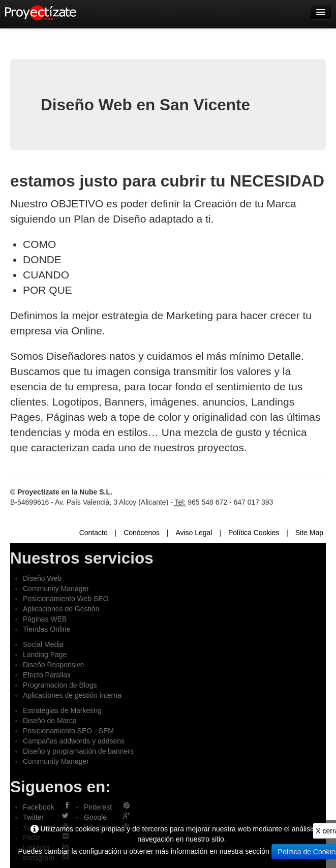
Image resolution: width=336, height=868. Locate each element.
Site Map (309, 533)
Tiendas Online (47, 629)
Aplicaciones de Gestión (61, 609)
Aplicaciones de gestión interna (72, 695)
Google (95, 817)
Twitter (33, 817)
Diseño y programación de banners (78, 751)
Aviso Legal (194, 533)
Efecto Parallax (47, 675)
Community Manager (56, 588)
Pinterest (98, 807)
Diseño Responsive (54, 665)
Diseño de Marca (50, 721)
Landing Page (45, 655)
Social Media (43, 644)
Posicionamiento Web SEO (66, 599)
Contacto (94, 533)
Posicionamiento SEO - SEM (68, 731)
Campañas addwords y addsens (74, 741)
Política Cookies (254, 533)
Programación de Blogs (60, 685)
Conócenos (142, 533)
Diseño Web (42, 578)
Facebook (38, 807)
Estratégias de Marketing (62, 710)
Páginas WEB (45, 619)
